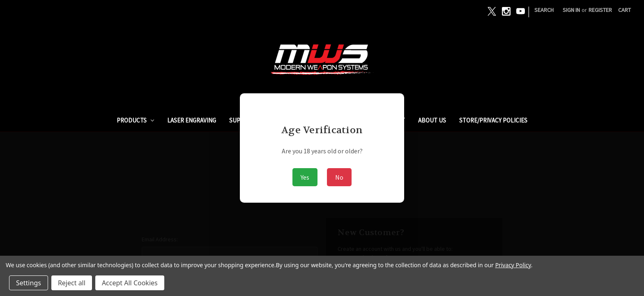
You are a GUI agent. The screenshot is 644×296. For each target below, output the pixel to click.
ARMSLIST (392, 120)
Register (600, 10)
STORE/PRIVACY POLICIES (493, 120)
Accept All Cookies (130, 283)
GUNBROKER (348, 120)
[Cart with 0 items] (624, 10)
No (339, 177)
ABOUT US (432, 120)
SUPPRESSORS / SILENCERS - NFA (273, 120)
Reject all (72, 283)
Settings (29, 283)
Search (544, 10)
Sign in (571, 10)
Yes (305, 177)
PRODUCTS (136, 120)
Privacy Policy (513, 265)
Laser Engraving (192, 120)
